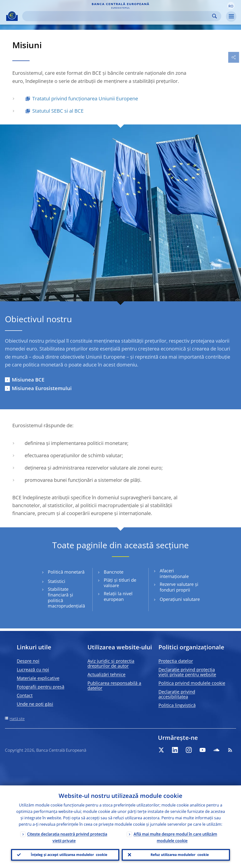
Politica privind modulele (192, 683)
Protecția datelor (176, 661)
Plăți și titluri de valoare (120, 583)
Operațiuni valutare (180, 599)
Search (215, 16)
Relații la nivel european (118, 596)
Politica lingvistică (177, 705)
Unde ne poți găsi (35, 704)
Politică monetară (66, 572)
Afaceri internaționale (174, 574)
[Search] (118, 16)
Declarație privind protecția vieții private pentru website (187, 672)
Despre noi (28, 661)
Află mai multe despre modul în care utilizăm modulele (175, 837)
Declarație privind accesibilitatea (177, 694)
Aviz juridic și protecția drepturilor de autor (111, 663)
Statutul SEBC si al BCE (58, 111)
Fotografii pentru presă (41, 687)
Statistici (57, 581)
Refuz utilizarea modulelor (180, 855)
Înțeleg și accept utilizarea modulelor (69, 855)
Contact (25, 695)
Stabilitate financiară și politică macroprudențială (66, 598)
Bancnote (114, 572)
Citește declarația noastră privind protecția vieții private (67, 837)
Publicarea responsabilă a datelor (114, 685)
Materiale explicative (38, 678)
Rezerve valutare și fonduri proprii (179, 587)
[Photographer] (237, 301)
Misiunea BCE (28, 380)
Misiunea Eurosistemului (42, 388)
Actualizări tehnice (106, 674)
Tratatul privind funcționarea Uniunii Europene (85, 99)
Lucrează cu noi (33, 670)
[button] (231, 6)
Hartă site (17, 719)
